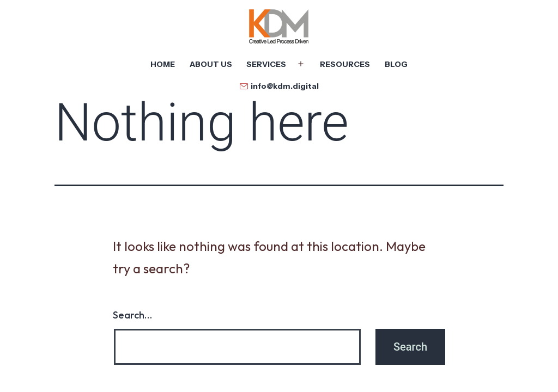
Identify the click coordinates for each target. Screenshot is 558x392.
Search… (132, 315)
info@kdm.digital (285, 86)
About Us (211, 64)
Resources (345, 64)
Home (163, 64)
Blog (396, 64)
